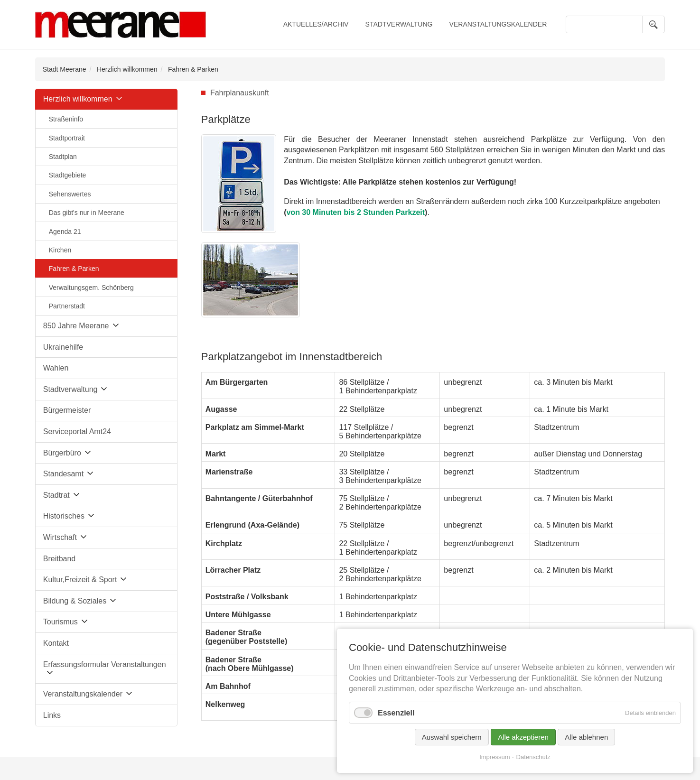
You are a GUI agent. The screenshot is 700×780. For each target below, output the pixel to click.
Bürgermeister (67, 410)
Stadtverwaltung (399, 24)
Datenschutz (533, 757)
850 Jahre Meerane (76, 326)
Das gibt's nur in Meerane (87, 213)
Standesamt (63, 474)
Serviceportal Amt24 (77, 432)
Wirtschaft (60, 537)
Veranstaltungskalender (498, 24)
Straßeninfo (66, 119)
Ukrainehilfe (63, 347)
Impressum (495, 757)
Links (52, 715)
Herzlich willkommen (127, 69)
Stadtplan (63, 157)
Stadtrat (56, 495)
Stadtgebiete (68, 175)
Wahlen (56, 368)
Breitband (60, 559)
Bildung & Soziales (75, 601)
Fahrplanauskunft (240, 93)
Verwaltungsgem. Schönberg (91, 288)
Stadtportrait (67, 138)
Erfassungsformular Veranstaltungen (105, 664)
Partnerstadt (67, 306)
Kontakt (56, 643)
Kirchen (60, 250)
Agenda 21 (65, 232)
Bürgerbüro (62, 453)
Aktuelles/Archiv (316, 24)
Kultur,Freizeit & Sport (80, 580)
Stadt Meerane (65, 69)
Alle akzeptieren (523, 737)
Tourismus (61, 622)
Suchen (653, 24)
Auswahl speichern (452, 737)
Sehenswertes (70, 194)
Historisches (64, 516)
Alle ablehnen (586, 737)
